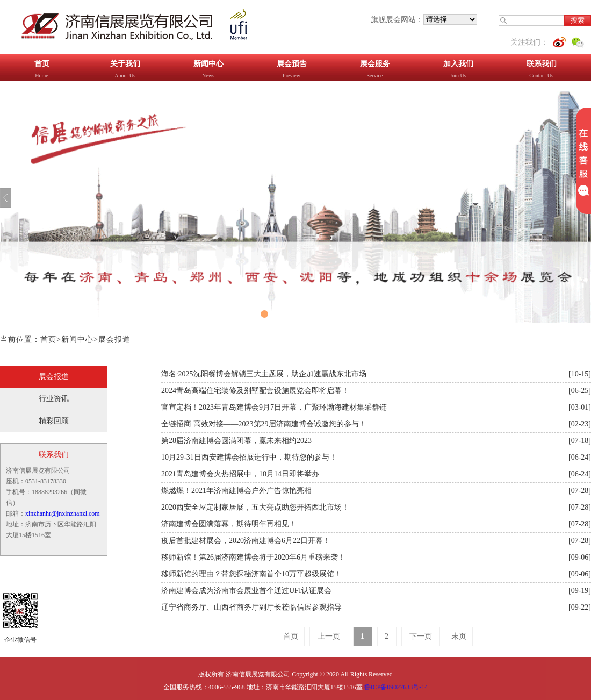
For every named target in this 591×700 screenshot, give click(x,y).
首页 (48, 340)
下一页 (421, 636)
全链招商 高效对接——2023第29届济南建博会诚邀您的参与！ (264, 424)
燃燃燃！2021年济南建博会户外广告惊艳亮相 (236, 491)
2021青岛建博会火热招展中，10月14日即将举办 (240, 474)
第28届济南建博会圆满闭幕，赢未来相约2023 (236, 441)
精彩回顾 (54, 421)
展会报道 (114, 340)
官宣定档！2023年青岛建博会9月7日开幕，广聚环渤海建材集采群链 (274, 407)
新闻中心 (77, 340)
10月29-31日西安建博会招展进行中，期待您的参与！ (249, 457)
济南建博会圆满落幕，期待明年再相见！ (229, 524)
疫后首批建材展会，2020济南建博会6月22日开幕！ (246, 541)
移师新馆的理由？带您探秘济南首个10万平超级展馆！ (251, 574)
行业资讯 (54, 399)
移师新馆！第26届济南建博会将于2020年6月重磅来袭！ (253, 557)
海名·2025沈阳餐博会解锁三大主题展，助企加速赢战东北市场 (264, 374)
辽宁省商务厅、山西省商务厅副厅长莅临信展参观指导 (251, 607)
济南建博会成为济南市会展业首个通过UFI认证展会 (246, 591)
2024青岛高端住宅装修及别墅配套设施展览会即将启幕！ (255, 391)
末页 (459, 636)
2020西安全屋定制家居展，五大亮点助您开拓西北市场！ (255, 507)
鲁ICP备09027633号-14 (396, 687)
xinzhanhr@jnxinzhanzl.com (63, 513)
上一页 (329, 636)
